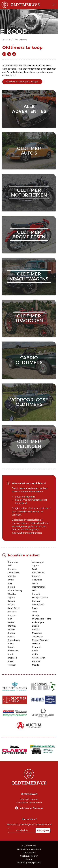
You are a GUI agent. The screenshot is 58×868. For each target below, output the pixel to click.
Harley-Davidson (40, 597)
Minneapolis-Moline (42, 619)
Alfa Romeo (38, 573)
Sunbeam (13, 651)
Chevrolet (37, 580)
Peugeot (13, 615)
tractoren (10, 75)
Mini (10, 619)
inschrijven (43, 830)
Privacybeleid (29, 852)
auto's (5, 72)
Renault (36, 594)
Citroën (12, 576)
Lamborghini (38, 605)
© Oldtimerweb (29, 846)
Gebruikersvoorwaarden (29, 849)
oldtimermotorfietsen (29, 193)
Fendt (11, 636)
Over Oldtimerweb (29, 799)
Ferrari (11, 587)
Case (11, 661)
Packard (12, 658)
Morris (11, 647)
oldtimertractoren (29, 318)
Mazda (35, 665)
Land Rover (14, 608)
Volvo (35, 590)
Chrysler (36, 601)
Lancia (35, 583)
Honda (35, 615)
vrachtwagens (45, 72)
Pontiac (36, 629)
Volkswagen (38, 562)
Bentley (12, 626)
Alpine (35, 654)
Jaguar (35, 566)
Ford (34, 569)
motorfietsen (16, 72)
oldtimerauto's (29, 151)
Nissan (11, 601)
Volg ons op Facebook (31, 808)
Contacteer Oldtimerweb (29, 803)
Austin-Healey (15, 590)
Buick (35, 608)
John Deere (14, 573)
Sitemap (29, 859)
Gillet (11, 644)
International (38, 587)
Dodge (35, 626)
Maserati (13, 612)
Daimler (36, 644)
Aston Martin (39, 658)
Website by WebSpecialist (29, 863)
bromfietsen (31, 72)
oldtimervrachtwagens (29, 276)
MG (10, 566)
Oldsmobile (38, 636)
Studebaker (14, 640)
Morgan (12, 633)
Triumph (36, 576)
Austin (35, 651)
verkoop (38, 69)
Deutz (11, 605)
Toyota (12, 597)
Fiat (10, 583)
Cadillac (12, 594)
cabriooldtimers (29, 360)
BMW (11, 580)
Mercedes (13, 562)
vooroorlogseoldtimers (29, 402)
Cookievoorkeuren (29, 856)
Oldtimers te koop (20, 40)
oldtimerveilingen (29, 444)
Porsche (12, 569)
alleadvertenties (29, 109)
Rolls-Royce (38, 622)
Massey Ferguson (41, 640)
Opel (34, 612)
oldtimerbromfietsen (29, 235)
